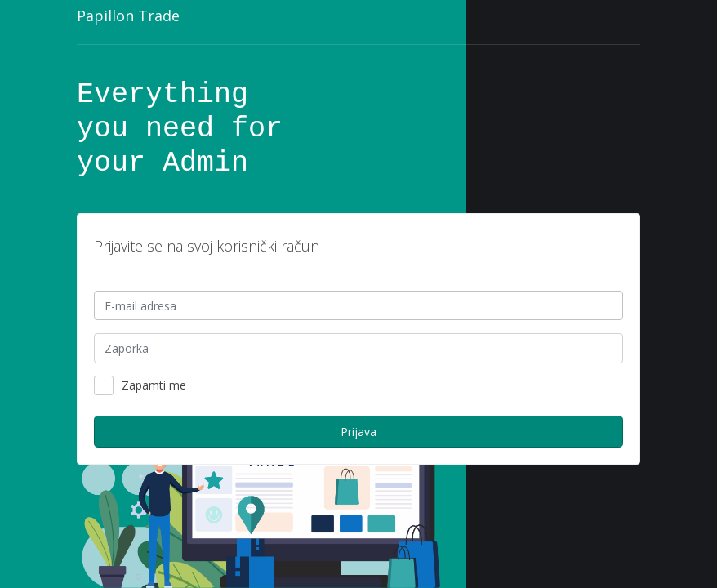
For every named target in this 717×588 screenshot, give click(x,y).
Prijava (358, 432)
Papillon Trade (128, 16)
